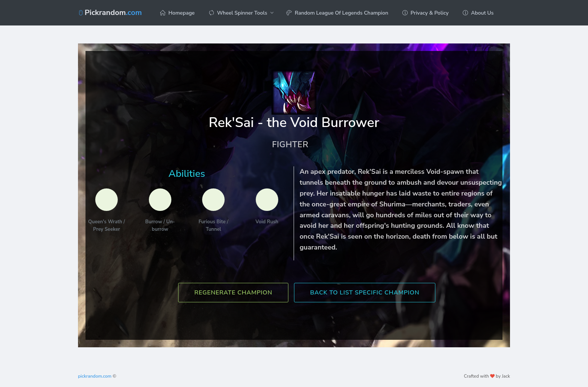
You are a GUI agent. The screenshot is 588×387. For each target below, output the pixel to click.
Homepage (177, 13)
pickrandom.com (95, 376)
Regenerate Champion (233, 293)
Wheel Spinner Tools (238, 13)
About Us (478, 13)
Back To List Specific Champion (365, 293)
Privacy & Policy (425, 13)
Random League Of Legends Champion (337, 13)
